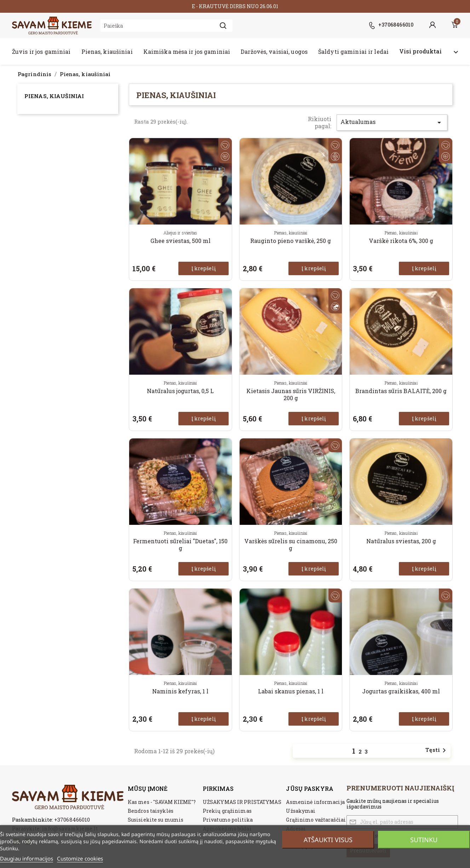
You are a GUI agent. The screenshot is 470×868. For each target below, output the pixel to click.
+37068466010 (72, 819)
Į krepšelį (204, 268)
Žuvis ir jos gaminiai (41, 52)
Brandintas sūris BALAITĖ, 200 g (401, 391)
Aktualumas (392, 122)
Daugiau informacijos (27, 858)
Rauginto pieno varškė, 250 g (291, 241)
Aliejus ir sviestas (180, 233)
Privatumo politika (228, 820)
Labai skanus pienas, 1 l (291, 691)
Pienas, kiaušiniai (107, 52)
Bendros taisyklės (151, 811)
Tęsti (437, 750)
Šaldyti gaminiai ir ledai (353, 52)
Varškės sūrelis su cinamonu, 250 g (291, 544)
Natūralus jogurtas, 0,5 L (180, 391)
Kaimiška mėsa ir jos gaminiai (187, 52)
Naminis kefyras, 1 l (180, 691)
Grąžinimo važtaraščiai (316, 820)
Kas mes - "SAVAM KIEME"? (162, 802)
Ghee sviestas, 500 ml (180, 241)
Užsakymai (301, 811)
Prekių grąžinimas (227, 811)
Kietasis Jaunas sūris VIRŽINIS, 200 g (291, 394)
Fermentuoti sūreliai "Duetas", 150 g (180, 544)
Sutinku (424, 840)
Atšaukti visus (328, 840)
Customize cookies (80, 858)
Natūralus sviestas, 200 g (401, 541)
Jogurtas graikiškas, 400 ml (401, 691)
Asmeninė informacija (315, 802)
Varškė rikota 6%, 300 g (401, 241)
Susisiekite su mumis (156, 820)
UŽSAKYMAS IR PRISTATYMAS (242, 802)
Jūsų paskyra (309, 788)
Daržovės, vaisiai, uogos (274, 52)
